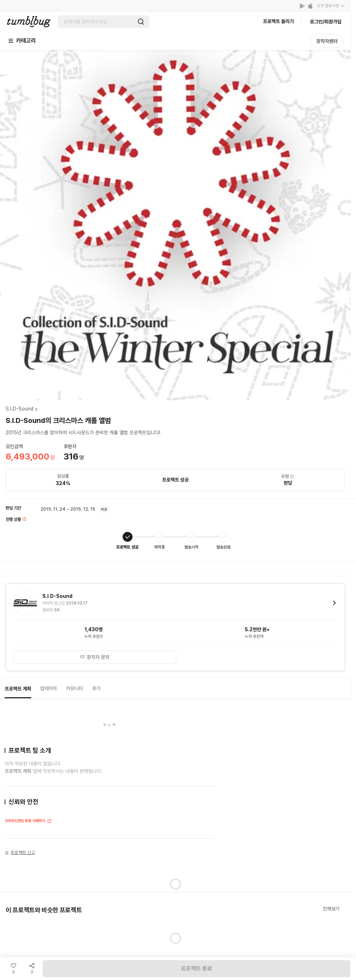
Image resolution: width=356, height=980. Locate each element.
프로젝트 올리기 (278, 21)
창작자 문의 (95, 657)
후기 (96, 688)
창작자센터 (327, 41)
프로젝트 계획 (18, 689)
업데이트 (49, 688)
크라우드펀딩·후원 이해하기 (28, 822)
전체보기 (331, 909)
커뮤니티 (75, 688)
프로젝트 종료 (196, 968)
